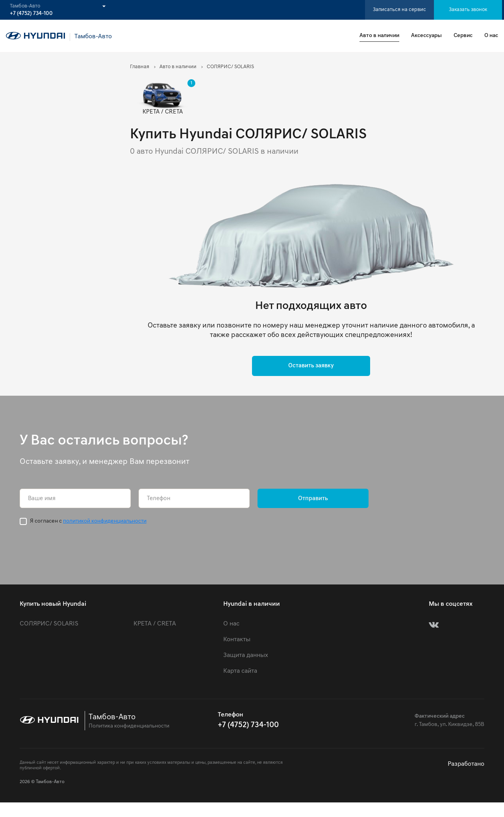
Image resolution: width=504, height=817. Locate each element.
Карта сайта (240, 671)
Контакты (237, 640)
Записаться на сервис (399, 10)
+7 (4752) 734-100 (31, 14)
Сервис (463, 36)
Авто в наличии (379, 36)
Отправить (313, 499)
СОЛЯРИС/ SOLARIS (49, 624)
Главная (140, 67)
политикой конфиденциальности (105, 521)
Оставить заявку (311, 366)
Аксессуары (426, 36)
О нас (491, 36)
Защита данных (246, 655)
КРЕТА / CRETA (155, 624)
